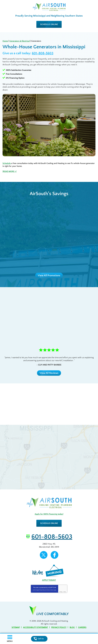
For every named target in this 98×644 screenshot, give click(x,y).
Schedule (7, 163)
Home (5, 41)
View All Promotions (49, 275)
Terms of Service (50, 590)
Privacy (61, 592)
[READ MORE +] (10, 171)
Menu (10, 641)
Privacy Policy (42, 590)
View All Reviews (49, 373)
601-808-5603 (43, 53)
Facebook (54, 555)
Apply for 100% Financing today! (49, 514)
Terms (65, 592)
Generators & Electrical (20, 41)
